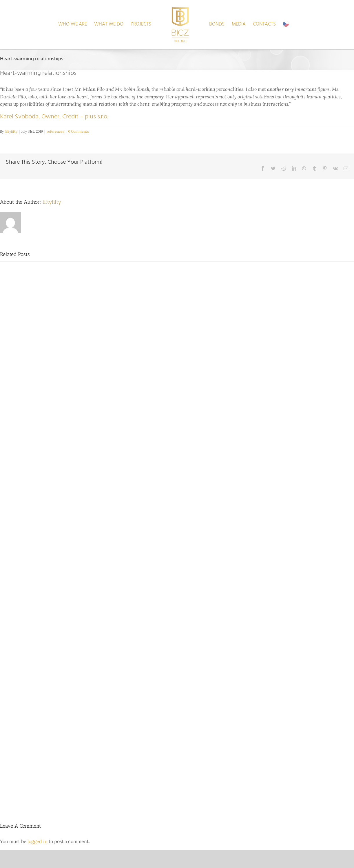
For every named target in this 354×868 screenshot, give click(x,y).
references (55, 131)
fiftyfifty (11, 131)
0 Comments (79, 131)
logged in (38, 841)
